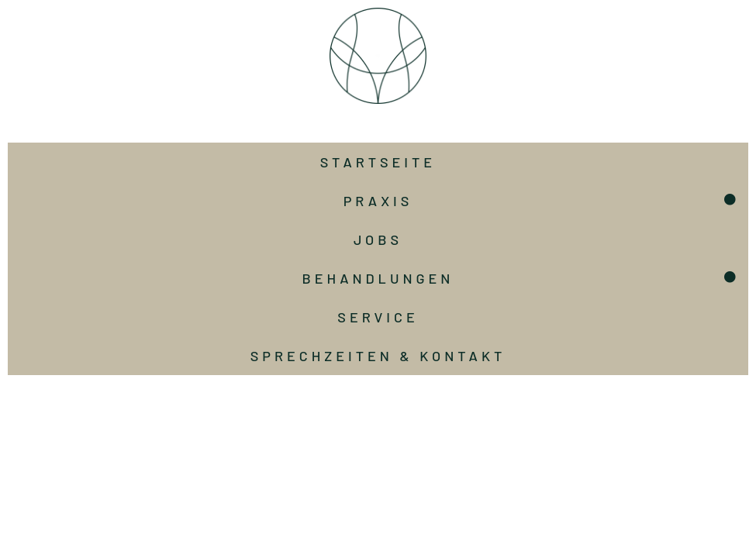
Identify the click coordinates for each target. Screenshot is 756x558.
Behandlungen (378, 278)
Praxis (378, 201)
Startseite (378, 162)
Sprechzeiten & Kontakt (378, 356)
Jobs (378, 239)
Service (378, 317)
